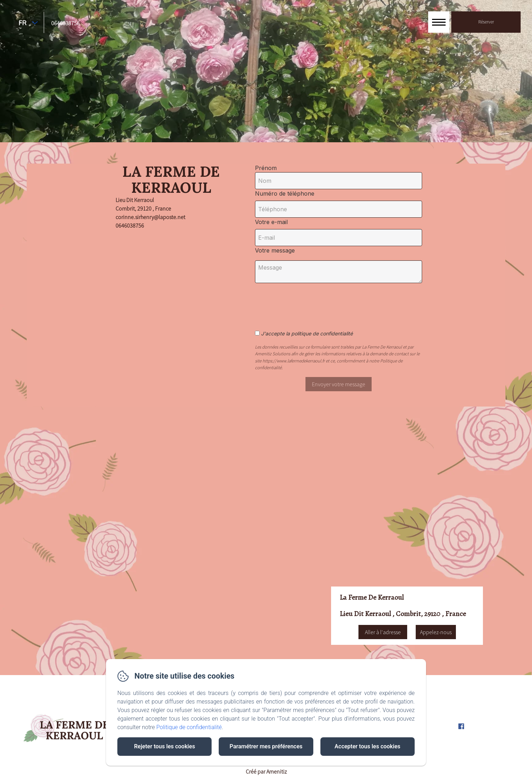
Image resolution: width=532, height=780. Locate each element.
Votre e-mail (271, 222)
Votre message (275, 250)
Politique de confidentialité (189, 727)
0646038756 (65, 23)
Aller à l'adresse (383, 632)
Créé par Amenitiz (266, 771)
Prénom (266, 168)
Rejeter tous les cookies (164, 746)
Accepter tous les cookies (368, 746)
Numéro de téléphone (285, 193)
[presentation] (315, 303)
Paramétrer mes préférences (266, 746)
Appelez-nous (436, 632)
